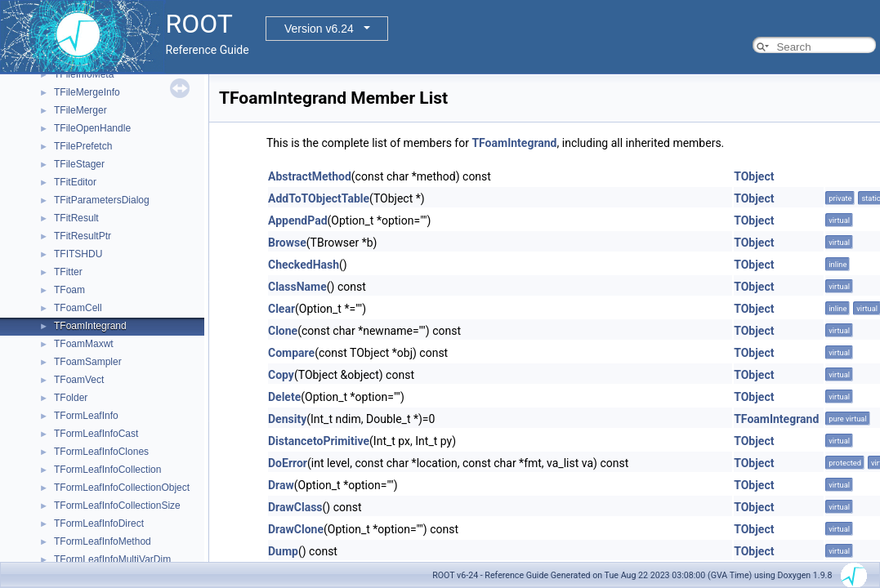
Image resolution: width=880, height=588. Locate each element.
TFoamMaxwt (84, 344)
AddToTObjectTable (319, 198)
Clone (283, 331)
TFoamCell (78, 308)
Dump (283, 551)
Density (287, 419)
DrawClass (295, 507)
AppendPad (298, 220)
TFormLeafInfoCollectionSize (117, 506)
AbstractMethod (310, 176)
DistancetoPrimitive (319, 441)
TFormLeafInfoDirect (99, 523)
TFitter (68, 272)
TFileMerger (80, 110)
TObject (754, 176)
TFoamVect (79, 380)
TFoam (69, 290)
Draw (281, 485)
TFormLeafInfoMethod (103, 541)
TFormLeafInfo (86, 416)
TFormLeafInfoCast (96, 434)
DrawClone (296, 529)
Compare (291, 353)
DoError (288, 463)
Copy (281, 375)
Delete (284, 397)
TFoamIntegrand (90, 326)
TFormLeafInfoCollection (107, 470)
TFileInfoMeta (84, 74)
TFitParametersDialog (102, 200)
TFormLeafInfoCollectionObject (122, 488)
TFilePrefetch (83, 146)
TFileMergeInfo (87, 92)
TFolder (71, 398)
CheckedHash (304, 265)
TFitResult (76, 218)
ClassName (297, 287)
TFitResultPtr (83, 236)
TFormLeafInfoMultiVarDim (112, 559)
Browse (287, 243)
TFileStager (79, 164)
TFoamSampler (88, 362)
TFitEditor (75, 182)
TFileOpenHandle (92, 128)
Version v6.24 (319, 29)
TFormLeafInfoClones (101, 452)
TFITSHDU (78, 254)
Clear (281, 309)
